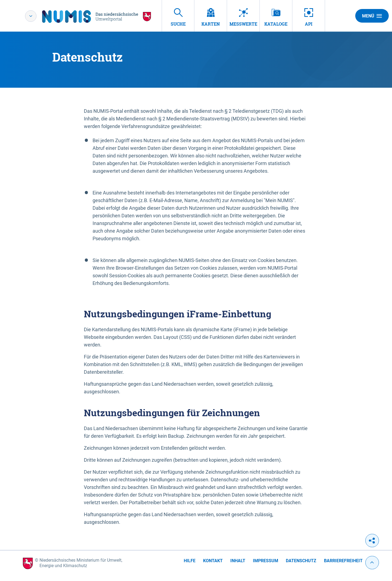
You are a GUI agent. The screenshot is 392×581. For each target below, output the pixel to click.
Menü (372, 16)
